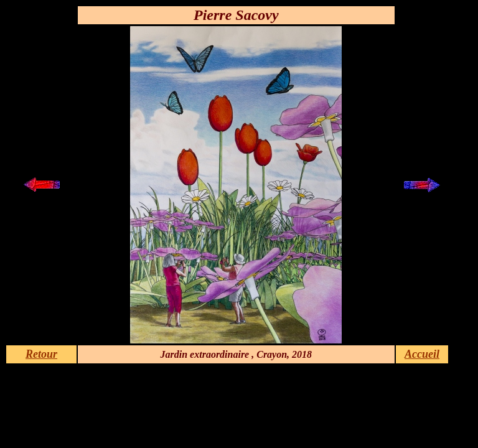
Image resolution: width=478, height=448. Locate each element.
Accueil (422, 354)
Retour (41, 354)
